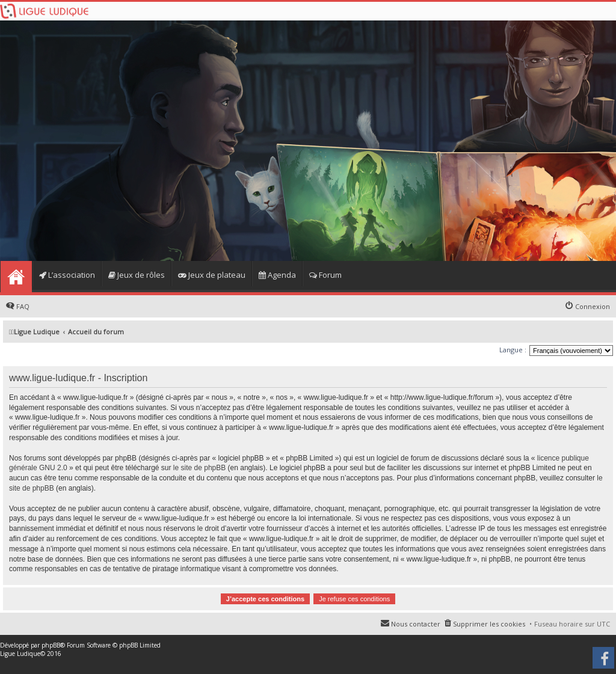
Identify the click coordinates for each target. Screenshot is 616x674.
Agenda (277, 275)
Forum (325, 275)
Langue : (513, 350)
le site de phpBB (199, 468)
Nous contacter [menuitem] (416, 624)
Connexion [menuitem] (593, 306)
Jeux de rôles (137, 275)
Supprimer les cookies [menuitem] (489, 624)
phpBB (51, 645)
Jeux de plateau (212, 275)
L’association (67, 275)
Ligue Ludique (20, 654)
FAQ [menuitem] (23, 306)
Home (16, 277)
